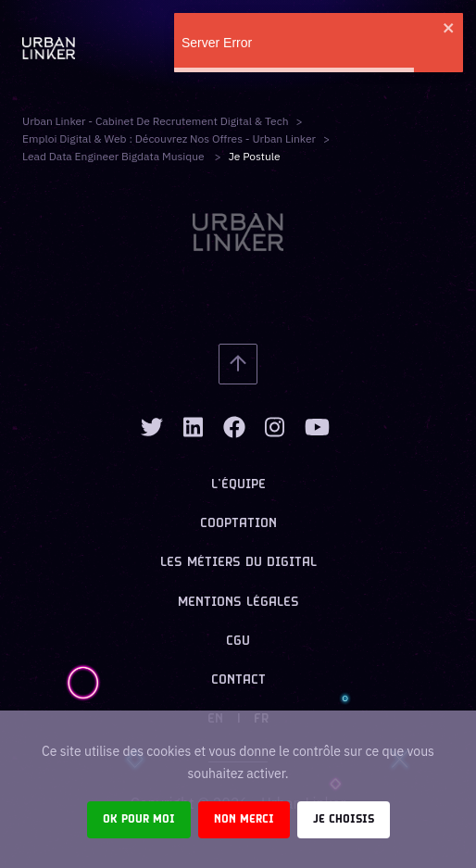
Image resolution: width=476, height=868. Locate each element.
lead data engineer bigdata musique (115, 156)
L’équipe (238, 485)
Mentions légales (238, 603)
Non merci (244, 819)
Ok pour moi (139, 819)
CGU (238, 642)
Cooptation (238, 524)
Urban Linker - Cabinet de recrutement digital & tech (156, 121)
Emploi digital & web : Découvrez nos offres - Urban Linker (169, 138)
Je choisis (344, 819)
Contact (238, 680)
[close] (449, 28)
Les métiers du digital (238, 563)
